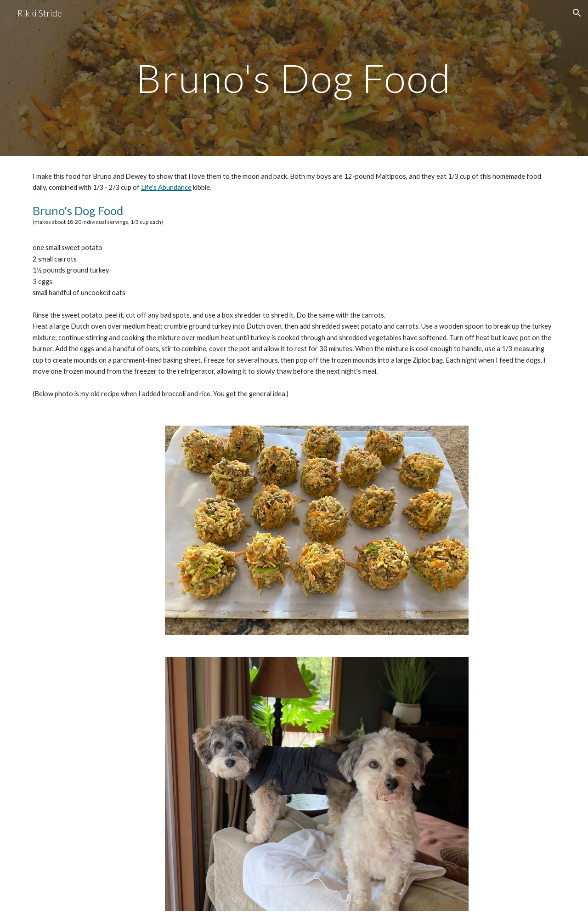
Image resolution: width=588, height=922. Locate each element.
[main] (294, 78)
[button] (577, 13)
